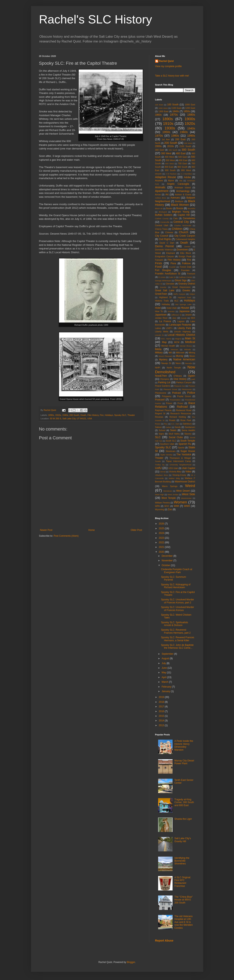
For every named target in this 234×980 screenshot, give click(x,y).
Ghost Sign (181, 280)
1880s (191, 115)
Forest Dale (186, 267)
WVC (167, 506)
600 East (183, 160)
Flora (173, 263)
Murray (180, 356)
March (165, 682)
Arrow (158, 195)
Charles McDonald (183, 225)
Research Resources (181, 413)
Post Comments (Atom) (66, 536)
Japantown (161, 315)
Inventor (171, 311)
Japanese (184, 311)
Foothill (172, 267)
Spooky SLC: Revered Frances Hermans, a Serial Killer (177, 639)
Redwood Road (184, 410)
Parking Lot (164, 382)
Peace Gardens (163, 386)
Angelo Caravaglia (178, 184)
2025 (162, 528)
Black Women (180, 205)
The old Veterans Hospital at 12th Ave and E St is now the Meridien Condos (183, 922)
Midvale (187, 349)
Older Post (136, 530)
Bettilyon (179, 201)
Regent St (160, 413)
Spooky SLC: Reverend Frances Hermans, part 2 (176, 631)
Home (91, 530)
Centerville (165, 222)
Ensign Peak (185, 256)
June (164, 668)
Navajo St (166, 363)
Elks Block (186, 253)
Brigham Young (181, 212)
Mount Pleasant (165, 356)
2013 (162, 725)
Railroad (182, 407)
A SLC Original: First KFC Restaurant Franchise (183, 882)
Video (188, 472)
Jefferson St (176, 315)
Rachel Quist (166, 61)
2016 (162, 711)
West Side (189, 494)
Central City (181, 222)
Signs (161, 434)
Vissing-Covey (179, 475)
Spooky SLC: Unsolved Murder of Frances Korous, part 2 (177, 601)
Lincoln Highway (183, 332)
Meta (158, 349)
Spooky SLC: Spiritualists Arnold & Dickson (174, 624)
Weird (190, 486)
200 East (180, 139)
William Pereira (162, 503)
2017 (162, 707)
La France (165, 321)
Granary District (187, 284)
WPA (158, 506)
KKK (193, 318)
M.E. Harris (166, 339)
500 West (170, 160)
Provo (180, 403)
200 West (188, 143)
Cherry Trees (161, 229)
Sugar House (188, 451)
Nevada (188, 363)
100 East (159, 105)
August (166, 658)
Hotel (158, 308)
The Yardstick (184, 455)
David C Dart (167, 243)
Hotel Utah (171, 308)
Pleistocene (187, 389)
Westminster (186, 498)
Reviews (159, 417)
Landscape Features (180, 325)
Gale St (172, 277)
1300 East (163, 111)
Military (159, 353)
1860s (158, 115)
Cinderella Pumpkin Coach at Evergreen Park (176, 571)
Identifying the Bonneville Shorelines (182, 861)
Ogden (191, 376)
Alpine (171, 180)
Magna (178, 339)
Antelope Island (183, 188)
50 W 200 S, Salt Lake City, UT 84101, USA (71, 418)
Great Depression (181, 287)
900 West (186, 170)
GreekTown (161, 294)
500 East (182, 157)
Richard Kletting (178, 417)
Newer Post (46, 530)
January (166, 691)
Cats (175, 218)
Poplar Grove (184, 396)
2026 (162, 524)
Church (184, 232)
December (167, 556)
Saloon (159, 427)
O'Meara (178, 376)
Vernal (163, 472)
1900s (190, 119)
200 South (74, 415)
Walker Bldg (174, 478)
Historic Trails (162, 301)
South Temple (188, 441)
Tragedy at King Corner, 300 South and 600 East (184, 802)
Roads (172, 420)
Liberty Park (184, 328)
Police (191, 393)
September (168, 654)
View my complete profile (168, 66)
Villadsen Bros (162, 475)
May (164, 672)
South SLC (171, 441)
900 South (170, 170)
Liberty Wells (162, 332)
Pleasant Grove (170, 389)
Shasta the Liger (183, 819)
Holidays (109, 415)
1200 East (190, 108)
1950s (166, 132)
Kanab (184, 318)
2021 (162, 547)
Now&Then (161, 376)
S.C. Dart (175, 424)
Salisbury (187, 424)
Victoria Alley (175, 472)
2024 (162, 533)
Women (181, 502)
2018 (162, 702)
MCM (177, 342)
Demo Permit (165, 246)
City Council (162, 236)
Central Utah (162, 225)
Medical (190, 342)
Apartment (162, 191)
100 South (173, 105)
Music (192, 356)
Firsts (159, 263)
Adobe (187, 177)
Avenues (175, 198)
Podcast (176, 393)
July (164, 663)
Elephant (171, 253)
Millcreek (180, 353)
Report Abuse (164, 941)
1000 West (163, 108)
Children (177, 229)
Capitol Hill (184, 215)
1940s (65, 415)
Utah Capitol (188, 468)
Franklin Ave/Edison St (168, 274)
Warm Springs (170, 486)
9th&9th (158, 174)
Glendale (170, 284)
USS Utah (173, 468)
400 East (181, 153)
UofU (158, 468)
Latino (158, 328)
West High (160, 495)
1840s (176, 111)
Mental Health (168, 346)
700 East (182, 163)
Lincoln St (159, 335)
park (193, 379)
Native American (184, 359)
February (167, 687)
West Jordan (173, 495)
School (162, 430)
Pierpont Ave (179, 386)
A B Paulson (171, 174)
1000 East (190, 105)
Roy (166, 424)
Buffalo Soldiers (164, 215)
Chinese (169, 232)
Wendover (168, 491)
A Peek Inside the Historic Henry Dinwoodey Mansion (184, 745)
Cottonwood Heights (185, 239)
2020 (162, 552)
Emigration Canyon (165, 256)
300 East (160, 150)
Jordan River (161, 318)
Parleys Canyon (184, 382)
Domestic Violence (164, 250)
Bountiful (191, 208)
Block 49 (159, 208)
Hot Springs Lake (183, 304)
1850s (187, 111)
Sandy (178, 427)
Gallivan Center (186, 277)
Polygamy (167, 396)
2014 (162, 721)
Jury (174, 318)
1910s (58, 415)
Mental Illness (186, 346)
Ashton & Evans (183, 195)
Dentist (187, 247)
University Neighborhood (180, 465)
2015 (162, 716)
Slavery (188, 434)
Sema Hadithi (188, 430)
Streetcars (170, 451)
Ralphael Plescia (163, 410)
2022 (162, 542)
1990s (191, 136)
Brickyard (163, 212)
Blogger (131, 962)
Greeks (186, 290)
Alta (181, 181)
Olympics (165, 379)
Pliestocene (161, 393)
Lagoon (181, 321)
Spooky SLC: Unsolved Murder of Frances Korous (177, 609)
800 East (169, 167)
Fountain (185, 270)
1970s (159, 136)
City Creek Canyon (185, 236)
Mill (170, 353)
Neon (178, 363)
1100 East (176, 108)
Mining (192, 353)
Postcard (160, 400)
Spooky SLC (120, 415)
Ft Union (162, 277)
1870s (174, 115)
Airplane (159, 180)
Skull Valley (174, 434)
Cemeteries (189, 218)
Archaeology (183, 191)
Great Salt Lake (165, 290)
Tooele (158, 461)
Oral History (180, 379)
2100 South (185, 146)
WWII (187, 506)
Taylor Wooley (166, 455)
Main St (190, 338)
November (167, 561)
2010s (170, 146)
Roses (158, 424)
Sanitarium (190, 427)
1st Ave (166, 139)
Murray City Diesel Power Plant (184, 762)
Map (164, 342)
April (164, 677)
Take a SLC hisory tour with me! (172, 76)
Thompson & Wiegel (180, 458)
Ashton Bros (161, 198)
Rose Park (186, 420)
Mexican (175, 349)
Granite (163, 287)
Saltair (168, 427)
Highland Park (184, 297)
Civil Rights (165, 239)
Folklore (186, 263)
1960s (184, 132)
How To (159, 311)
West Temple (169, 498)
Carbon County (162, 218)
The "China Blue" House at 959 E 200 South (183, 900)
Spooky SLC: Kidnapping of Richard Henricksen (176, 586)
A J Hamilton (186, 174)
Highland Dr (165, 297)
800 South (182, 167)
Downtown (182, 250)
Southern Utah (167, 444)
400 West (169, 157)
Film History (93, 415)
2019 (162, 697)
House (185, 308)
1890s (51, 415)
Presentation (175, 400)
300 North (173, 150)
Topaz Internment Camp (178, 461)
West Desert (183, 491)
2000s (158, 146)
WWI (176, 506)
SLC (158, 437)
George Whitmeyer (163, 281)
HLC (177, 301)
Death (83, 415)
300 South (188, 150)
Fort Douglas (163, 270)
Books (169, 208)
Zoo (170, 509)
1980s (175, 136)
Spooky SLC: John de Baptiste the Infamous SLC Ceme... (177, 646)
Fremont (191, 274)
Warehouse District (185, 482)
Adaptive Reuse (166, 177)
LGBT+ (169, 328)
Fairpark (159, 260)
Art (167, 195)
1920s (190, 124)
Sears (173, 430)
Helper (192, 294)
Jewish (188, 315)
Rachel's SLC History (96, 19)
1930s (170, 128)
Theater (131, 415)
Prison (169, 403)
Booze (180, 208)
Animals (160, 187)
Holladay (166, 304)
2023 (162, 538)
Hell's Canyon (179, 294)
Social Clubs (176, 437)
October (166, 565)
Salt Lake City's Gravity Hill (183, 840)
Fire (102, 415)
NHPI (158, 368)
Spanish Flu (185, 444)
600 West (170, 164)
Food (158, 267)
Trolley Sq (160, 465)
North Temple (174, 368)
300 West (166, 153)
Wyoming (160, 509)
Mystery (163, 360)
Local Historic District (181, 335)
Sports (181, 448)
